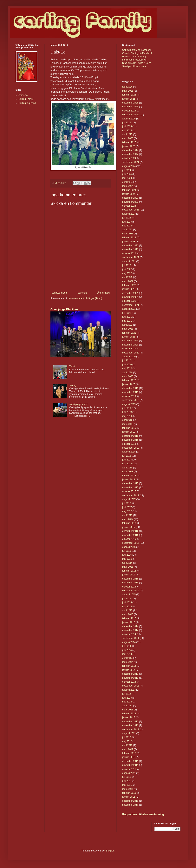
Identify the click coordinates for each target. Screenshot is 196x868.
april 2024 (127, 182)
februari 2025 (129, 142)
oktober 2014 (129, 634)
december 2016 (130, 531)
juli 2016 (127, 551)
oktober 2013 (129, 682)
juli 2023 (127, 218)
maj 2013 (127, 702)
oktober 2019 (129, 396)
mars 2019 (128, 424)
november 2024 (130, 154)
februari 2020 (129, 380)
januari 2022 (129, 289)
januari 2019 (129, 432)
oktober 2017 (129, 491)
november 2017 (130, 487)
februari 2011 (129, 793)
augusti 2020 (129, 357)
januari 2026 (129, 99)
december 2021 (130, 293)
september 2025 (131, 115)
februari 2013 (129, 714)
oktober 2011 (129, 769)
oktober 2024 (129, 158)
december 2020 (130, 341)
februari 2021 (129, 333)
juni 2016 (127, 555)
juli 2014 (127, 646)
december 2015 (130, 579)
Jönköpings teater (78, 404)
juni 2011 (127, 781)
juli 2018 (127, 456)
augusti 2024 (129, 166)
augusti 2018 (129, 452)
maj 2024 (127, 178)
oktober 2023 (129, 206)
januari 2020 (129, 384)
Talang (73, 385)
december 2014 (130, 626)
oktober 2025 (129, 111)
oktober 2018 (129, 444)
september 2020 (131, 353)
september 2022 (131, 257)
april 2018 (127, 468)
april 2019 (127, 420)
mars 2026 (128, 91)
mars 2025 (128, 138)
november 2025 (130, 107)
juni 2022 (127, 269)
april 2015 (127, 610)
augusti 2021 (129, 309)
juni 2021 (127, 317)
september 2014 (131, 638)
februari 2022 (129, 285)
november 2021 (130, 297)
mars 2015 (128, 614)
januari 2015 (129, 622)
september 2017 (131, 495)
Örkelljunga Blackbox (64, 309)
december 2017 (130, 483)
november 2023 (130, 202)
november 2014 (130, 630)
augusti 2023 (129, 214)
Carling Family (26, 99)
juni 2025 (127, 126)
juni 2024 (127, 174)
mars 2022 (128, 281)
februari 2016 (129, 571)
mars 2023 (128, 234)
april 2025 (127, 134)
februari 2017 (129, 523)
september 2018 (131, 448)
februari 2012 (129, 753)
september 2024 (131, 162)
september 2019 (131, 400)
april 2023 (127, 230)
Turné (72, 366)
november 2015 (130, 583)
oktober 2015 (129, 587)
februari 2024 (129, 190)
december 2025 (130, 103)
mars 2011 (128, 789)
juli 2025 (127, 123)
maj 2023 (127, 226)
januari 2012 (129, 757)
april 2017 (127, 515)
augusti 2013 (129, 690)
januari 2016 (129, 575)
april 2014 (127, 658)
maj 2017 (127, 511)
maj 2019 (127, 416)
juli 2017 (127, 503)
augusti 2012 (129, 733)
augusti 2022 (129, 261)
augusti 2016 (129, 547)
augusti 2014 (129, 642)
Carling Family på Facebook (137, 50)
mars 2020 (128, 376)
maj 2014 (127, 654)
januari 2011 (129, 797)
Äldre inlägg (104, 293)
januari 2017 (129, 527)
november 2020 (130, 345)
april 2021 (127, 325)
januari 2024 (129, 194)
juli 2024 (127, 170)
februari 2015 (129, 618)
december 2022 (130, 245)
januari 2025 (129, 146)
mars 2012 (128, 749)
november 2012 (130, 725)
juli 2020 (127, 360)
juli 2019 (127, 408)
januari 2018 (129, 480)
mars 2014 (128, 662)
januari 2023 (129, 242)
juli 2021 (127, 313)
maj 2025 (127, 131)
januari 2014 (129, 670)
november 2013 (130, 678)
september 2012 (131, 729)
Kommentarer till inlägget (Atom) (85, 298)
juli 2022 (127, 265)
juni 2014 (127, 650)
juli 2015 (127, 599)
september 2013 (131, 686)
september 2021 (131, 305)
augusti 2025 (129, 119)
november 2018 (130, 440)
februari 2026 (129, 95)
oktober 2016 (129, 539)
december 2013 (130, 674)
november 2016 (130, 535)
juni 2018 (127, 460)
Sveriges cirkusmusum (134, 66)
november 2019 (130, 392)
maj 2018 (127, 464)
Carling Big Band (27, 103)
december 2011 (130, 761)
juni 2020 (127, 365)
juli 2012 (127, 737)
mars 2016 (128, 567)
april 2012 (127, 745)
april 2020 (127, 373)
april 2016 (127, 563)
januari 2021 (129, 337)
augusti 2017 (129, 499)
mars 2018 (128, 472)
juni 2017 (127, 507)
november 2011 (130, 765)
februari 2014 (129, 666)
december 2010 (130, 801)
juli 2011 (127, 777)
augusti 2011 (129, 773)
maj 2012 (127, 741)
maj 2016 (127, 559)
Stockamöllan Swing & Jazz (137, 63)
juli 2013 (127, 694)
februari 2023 (129, 238)
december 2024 (130, 150)
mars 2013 (128, 710)
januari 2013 (129, 717)
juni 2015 (127, 602)
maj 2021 (127, 321)
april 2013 (127, 706)
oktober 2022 (129, 253)
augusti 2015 (129, 594)
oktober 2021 (129, 301)
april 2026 (127, 87)
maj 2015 (127, 607)
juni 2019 (127, 412)
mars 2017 (128, 519)
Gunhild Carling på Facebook (137, 53)
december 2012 (130, 722)
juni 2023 (127, 222)
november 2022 (130, 249)
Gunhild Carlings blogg (134, 57)
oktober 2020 (129, 349)
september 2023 (131, 210)
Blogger (110, 851)
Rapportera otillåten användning (143, 814)
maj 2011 (127, 785)
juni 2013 (127, 698)
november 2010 (130, 805)
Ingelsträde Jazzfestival (134, 60)
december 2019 (130, 388)
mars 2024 (128, 186)
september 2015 (131, 591)
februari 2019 (129, 428)
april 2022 (127, 277)
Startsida (82, 293)
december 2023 (130, 198)
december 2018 (130, 436)
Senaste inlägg (59, 293)
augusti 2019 (129, 404)
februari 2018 (129, 476)
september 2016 (131, 543)
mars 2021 (128, 329)
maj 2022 (127, 273)
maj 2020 (127, 368)
